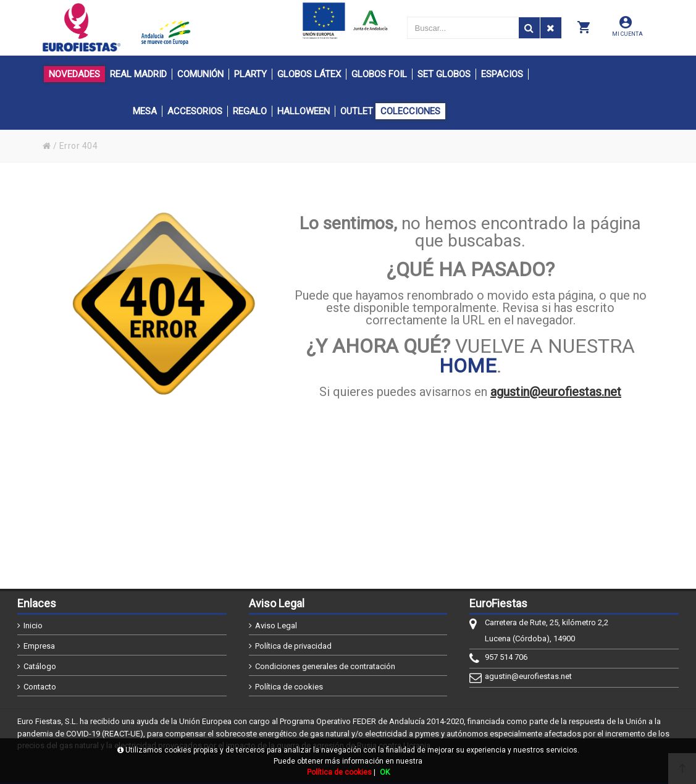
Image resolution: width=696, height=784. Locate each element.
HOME (468, 366)
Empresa (39, 646)
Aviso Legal (276, 626)
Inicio (33, 626)
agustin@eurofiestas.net (556, 392)
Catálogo (40, 666)
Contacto (40, 687)
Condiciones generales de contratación (325, 666)
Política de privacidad (293, 646)
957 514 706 (506, 657)
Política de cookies (289, 687)
